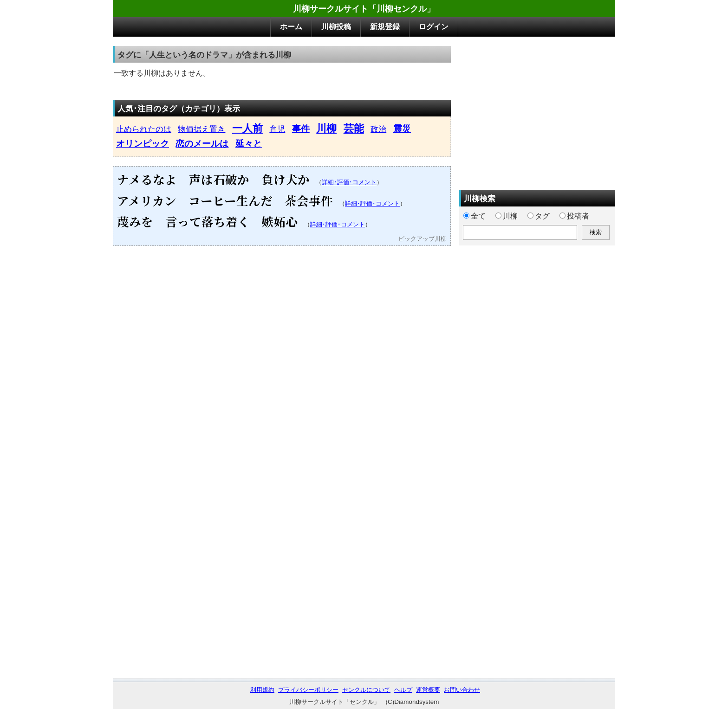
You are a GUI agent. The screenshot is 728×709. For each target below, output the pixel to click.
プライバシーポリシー (308, 690)
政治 (378, 129)
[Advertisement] (537, 111)
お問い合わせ (462, 690)
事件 (301, 129)
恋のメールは (202, 144)
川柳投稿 (336, 27)
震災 (402, 129)
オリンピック (143, 144)
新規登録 (385, 27)
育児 (277, 129)
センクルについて (366, 690)
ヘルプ (403, 690)
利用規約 (262, 690)
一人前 (247, 128)
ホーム (291, 27)
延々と (249, 144)
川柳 (326, 128)
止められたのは (144, 129)
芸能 (354, 128)
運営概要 (428, 690)
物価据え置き (201, 129)
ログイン (434, 27)
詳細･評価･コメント (349, 182)
